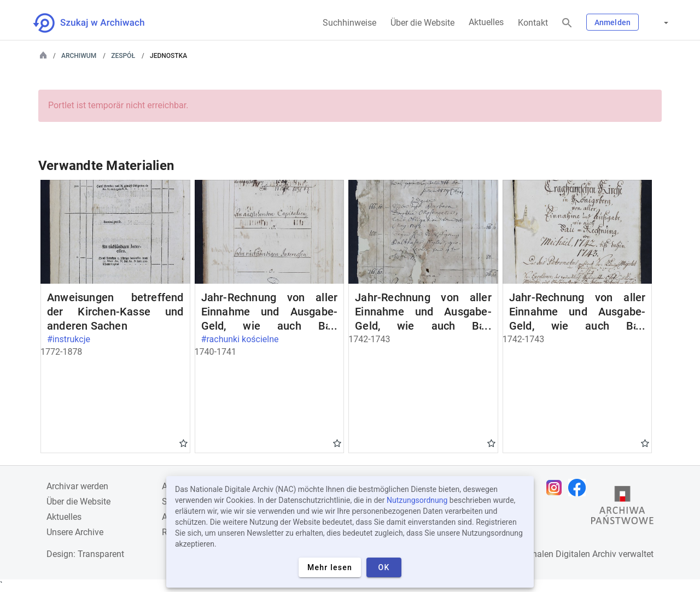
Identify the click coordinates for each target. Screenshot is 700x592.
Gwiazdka (183, 443)
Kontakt (533, 23)
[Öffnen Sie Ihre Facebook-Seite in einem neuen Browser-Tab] (580, 488)
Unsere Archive (75, 532)
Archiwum (79, 56)
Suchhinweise (349, 23)
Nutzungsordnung (417, 500)
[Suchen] (567, 23)
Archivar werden (77, 486)
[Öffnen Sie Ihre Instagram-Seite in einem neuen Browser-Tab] (557, 488)
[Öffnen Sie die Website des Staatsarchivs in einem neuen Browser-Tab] (622, 508)
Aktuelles (486, 22)
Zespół (123, 56)
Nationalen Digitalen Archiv (564, 554)
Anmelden (612, 22)
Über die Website (422, 23)
